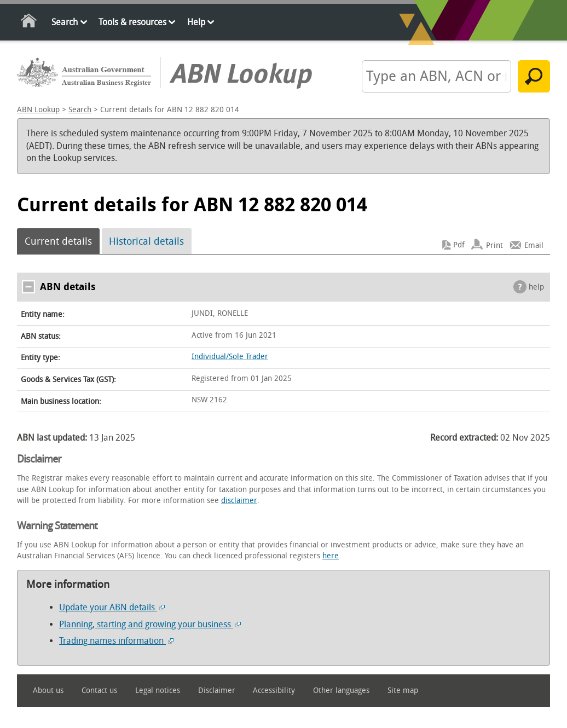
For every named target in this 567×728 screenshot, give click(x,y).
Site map (403, 691)
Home (29, 23)
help (536, 287)
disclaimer (239, 501)
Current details (58, 241)
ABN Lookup (38, 110)
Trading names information (116, 641)
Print (494, 245)
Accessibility (274, 691)
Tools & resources (132, 22)
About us (48, 691)
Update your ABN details (112, 607)
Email (534, 245)
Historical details (146, 241)
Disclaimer (217, 691)
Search (65, 22)
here (331, 556)
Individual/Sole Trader (230, 357)
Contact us (99, 691)
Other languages (341, 691)
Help (196, 22)
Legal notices (158, 691)
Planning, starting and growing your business (150, 624)
